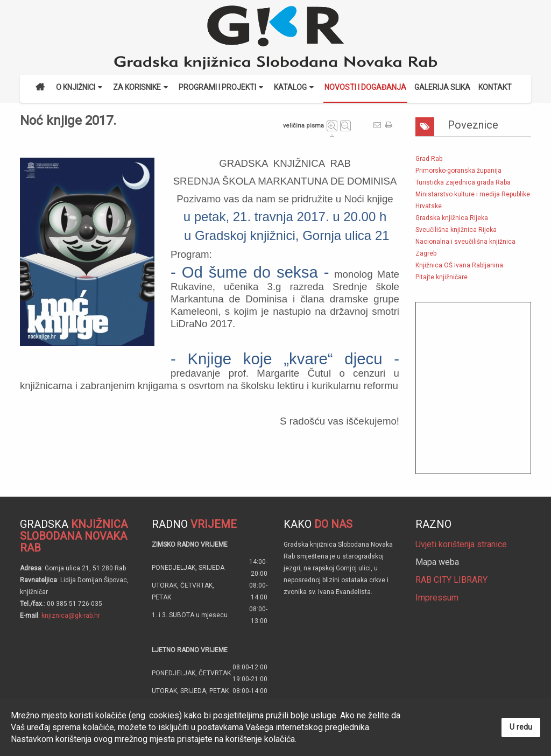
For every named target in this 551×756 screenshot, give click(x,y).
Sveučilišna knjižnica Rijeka (456, 230)
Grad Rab (429, 159)
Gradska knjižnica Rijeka (452, 218)
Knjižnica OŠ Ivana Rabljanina (459, 265)
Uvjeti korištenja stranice (461, 544)
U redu (521, 727)
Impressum (437, 598)
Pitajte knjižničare (441, 277)
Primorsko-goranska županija (458, 171)
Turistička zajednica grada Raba (463, 182)
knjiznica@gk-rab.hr (71, 616)
